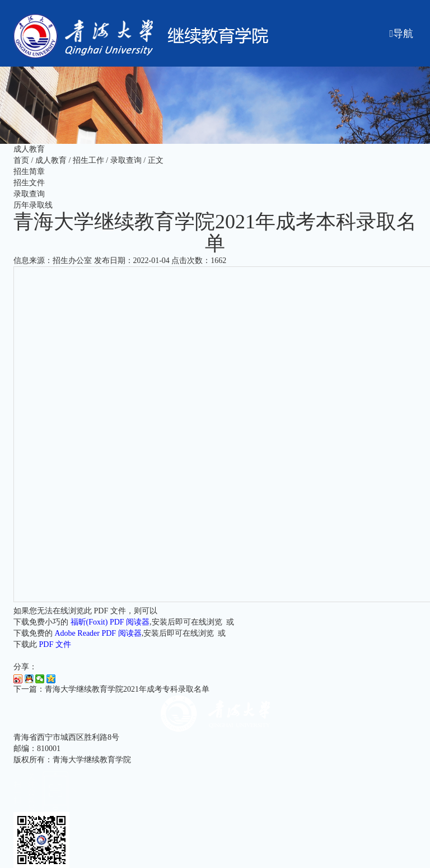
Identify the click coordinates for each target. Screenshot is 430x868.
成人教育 (51, 160)
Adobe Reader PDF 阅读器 (98, 633)
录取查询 (126, 160)
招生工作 (88, 160)
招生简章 (29, 172)
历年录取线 (33, 205)
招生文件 (29, 183)
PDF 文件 (55, 644)
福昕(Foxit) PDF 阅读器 (110, 622)
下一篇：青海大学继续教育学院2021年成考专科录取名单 (111, 689)
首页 (21, 160)
